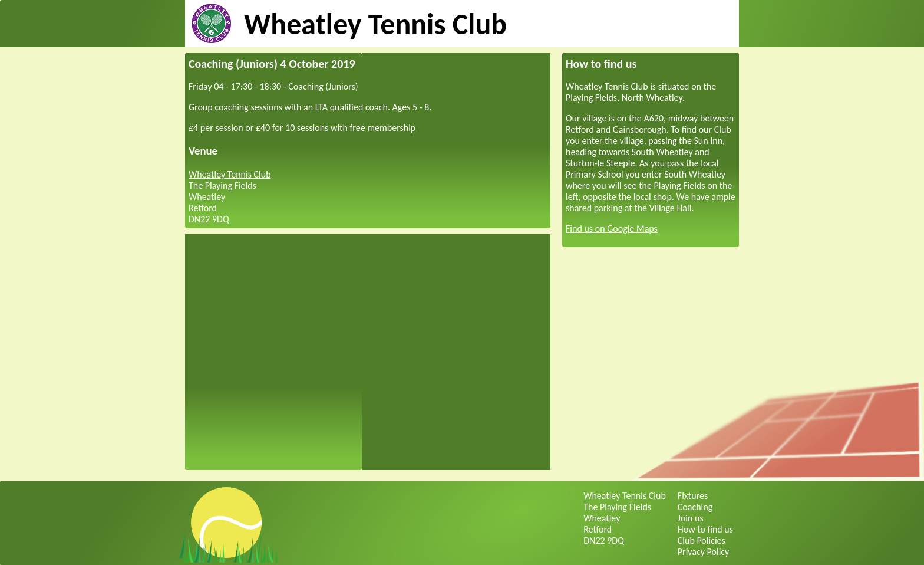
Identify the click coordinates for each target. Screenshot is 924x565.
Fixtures (693, 496)
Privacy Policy (704, 552)
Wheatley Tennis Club (375, 24)
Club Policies (702, 541)
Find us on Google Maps (612, 229)
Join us (691, 518)
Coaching (695, 507)
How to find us (705, 529)
